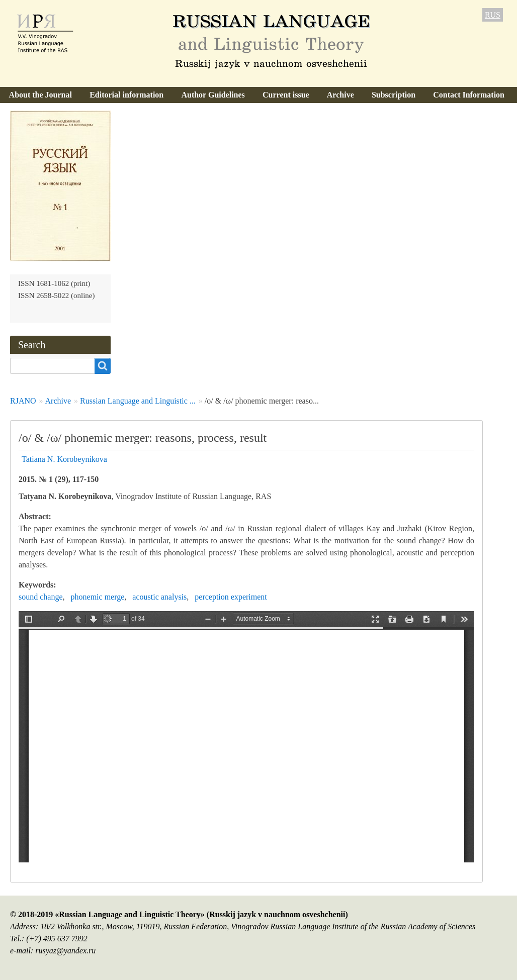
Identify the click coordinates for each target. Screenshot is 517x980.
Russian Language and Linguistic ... (138, 401)
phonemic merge (98, 597)
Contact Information (469, 95)
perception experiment (231, 597)
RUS (493, 15)
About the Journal (40, 95)
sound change (41, 597)
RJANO (23, 401)
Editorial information (126, 95)
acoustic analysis (159, 597)
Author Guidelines (213, 95)
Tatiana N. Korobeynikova (64, 459)
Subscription (394, 95)
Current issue (286, 95)
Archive (340, 95)
